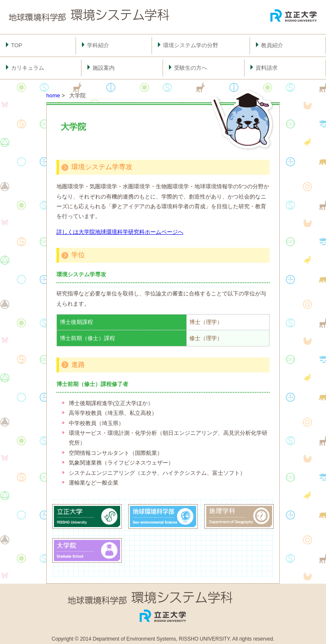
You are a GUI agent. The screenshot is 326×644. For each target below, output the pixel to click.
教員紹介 (272, 45)
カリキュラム (28, 68)
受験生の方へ (191, 68)
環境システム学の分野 (191, 45)
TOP (17, 45)
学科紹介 (98, 45)
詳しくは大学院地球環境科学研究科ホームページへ (120, 232)
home (53, 95)
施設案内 (104, 68)
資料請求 (267, 68)
